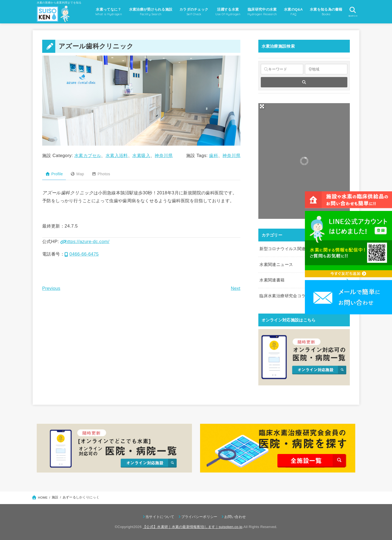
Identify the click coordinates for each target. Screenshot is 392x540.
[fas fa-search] (304, 82)
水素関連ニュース (276, 265)
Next (236, 288)
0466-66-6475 (82, 254)
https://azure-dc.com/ (85, 241)
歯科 (214, 155)
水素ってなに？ (109, 12)
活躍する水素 (228, 12)
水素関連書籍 (272, 280)
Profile (54, 174)
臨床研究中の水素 (262, 12)
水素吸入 (141, 155)
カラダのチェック (194, 12)
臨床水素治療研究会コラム (284, 296)
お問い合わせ (235, 517)
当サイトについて (160, 517)
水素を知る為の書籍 (326, 12)
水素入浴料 (117, 155)
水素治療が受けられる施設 (151, 12)
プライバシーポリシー (199, 517)
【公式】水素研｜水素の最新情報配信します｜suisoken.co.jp (192, 527)
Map (77, 174)
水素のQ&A (293, 12)
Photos (101, 174)
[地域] (326, 69)
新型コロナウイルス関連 (282, 249)
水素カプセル (88, 155)
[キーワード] (282, 69)
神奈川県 (164, 155)
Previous (51, 288)
